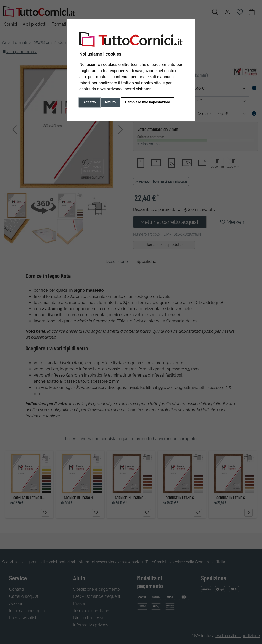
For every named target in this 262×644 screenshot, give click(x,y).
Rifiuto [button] (111, 102)
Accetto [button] (90, 102)
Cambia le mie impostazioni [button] (147, 102)
